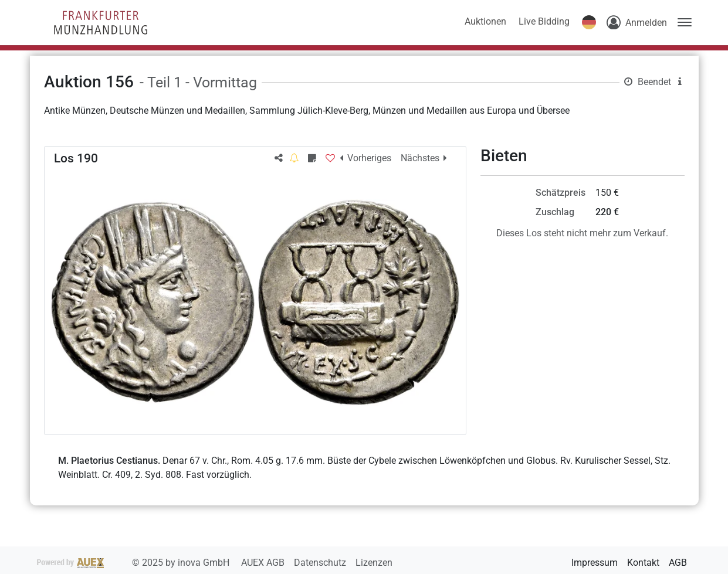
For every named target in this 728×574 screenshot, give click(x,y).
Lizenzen (374, 563)
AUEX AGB (264, 563)
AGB (678, 563)
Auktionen (485, 21)
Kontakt (643, 563)
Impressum (595, 563)
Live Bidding (544, 21)
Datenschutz (321, 563)
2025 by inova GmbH (134, 563)
